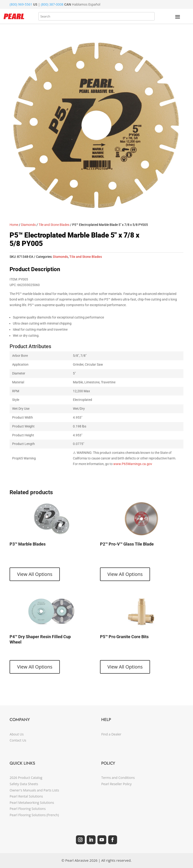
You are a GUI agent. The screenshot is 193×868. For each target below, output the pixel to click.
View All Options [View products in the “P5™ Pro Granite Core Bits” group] (125, 667)
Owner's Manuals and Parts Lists (34, 790)
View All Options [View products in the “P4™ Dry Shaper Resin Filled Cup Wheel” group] (35, 667)
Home (14, 225)
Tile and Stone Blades (54, 225)
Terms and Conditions (118, 778)
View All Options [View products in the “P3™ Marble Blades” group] (35, 574)
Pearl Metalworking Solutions (32, 803)
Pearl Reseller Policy (116, 784)
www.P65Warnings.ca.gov (133, 464)
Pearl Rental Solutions (26, 796)
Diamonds (28, 225)
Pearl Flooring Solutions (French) (34, 815)
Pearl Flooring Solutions (28, 809)
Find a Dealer (111, 734)
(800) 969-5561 (21, 4)
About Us (17, 734)
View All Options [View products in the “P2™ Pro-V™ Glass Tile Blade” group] (125, 574)
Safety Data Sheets (24, 784)
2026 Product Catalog (26, 778)
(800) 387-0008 (52, 4)
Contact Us (18, 740)
